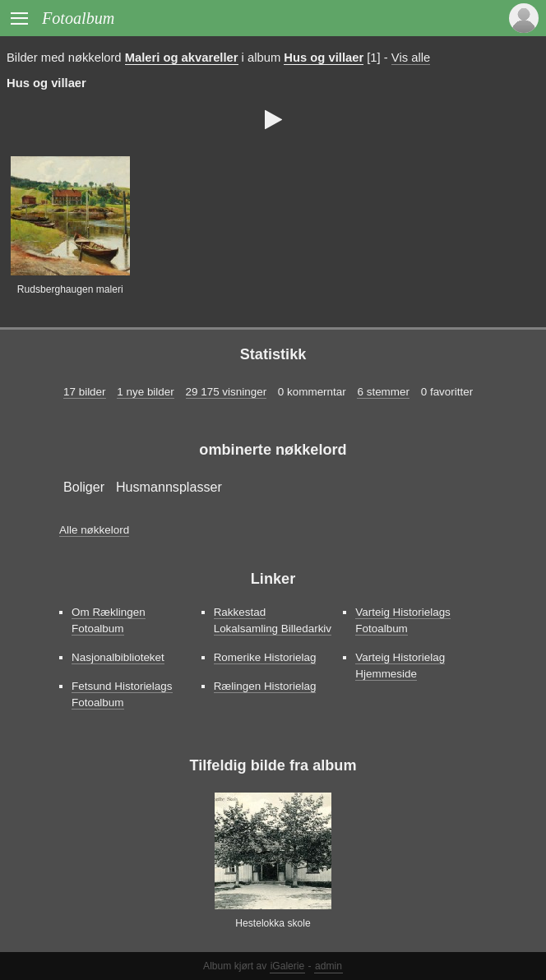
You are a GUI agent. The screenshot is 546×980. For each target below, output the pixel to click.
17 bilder (85, 392)
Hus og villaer (324, 58)
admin (329, 966)
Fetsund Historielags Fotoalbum (122, 694)
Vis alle (411, 58)
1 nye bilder (145, 392)
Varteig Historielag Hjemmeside (400, 666)
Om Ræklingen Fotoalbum (109, 620)
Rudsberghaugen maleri (70, 289)
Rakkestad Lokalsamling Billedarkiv (273, 620)
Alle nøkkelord (94, 530)
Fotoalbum (78, 18)
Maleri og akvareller (182, 58)
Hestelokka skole (273, 923)
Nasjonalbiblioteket (118, 657)
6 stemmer (383, 392)
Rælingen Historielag (265, 686)
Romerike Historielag (265, 657)
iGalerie (288, 966)
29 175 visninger (227, 392)
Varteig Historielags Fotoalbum (403, 620)
